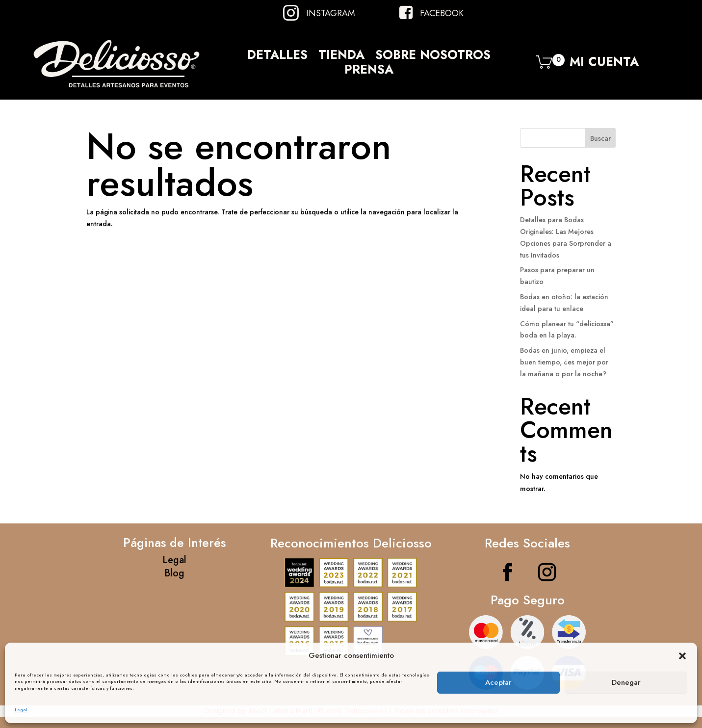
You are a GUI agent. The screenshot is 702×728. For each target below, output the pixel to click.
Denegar (626, 682)
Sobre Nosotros (433, 56)
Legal (21, 710)
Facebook (442, 13)
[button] (682, 656)
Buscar (600, 138)
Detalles (277, 56)
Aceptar (498, 682)
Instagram (331, 13)
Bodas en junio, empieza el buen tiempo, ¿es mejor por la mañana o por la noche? (564, 362)
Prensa (369, 71)
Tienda (341, 56)
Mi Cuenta (604, 64)
